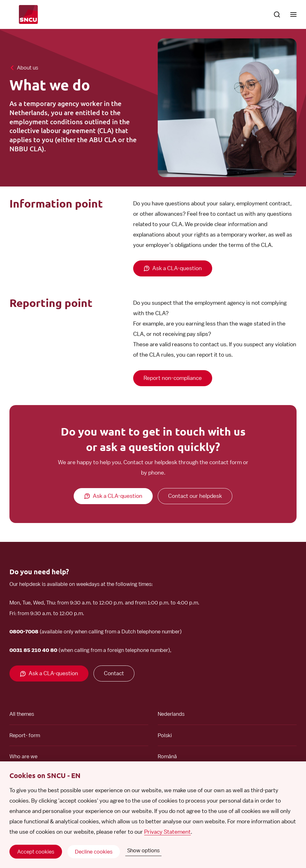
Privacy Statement (167, 832)
